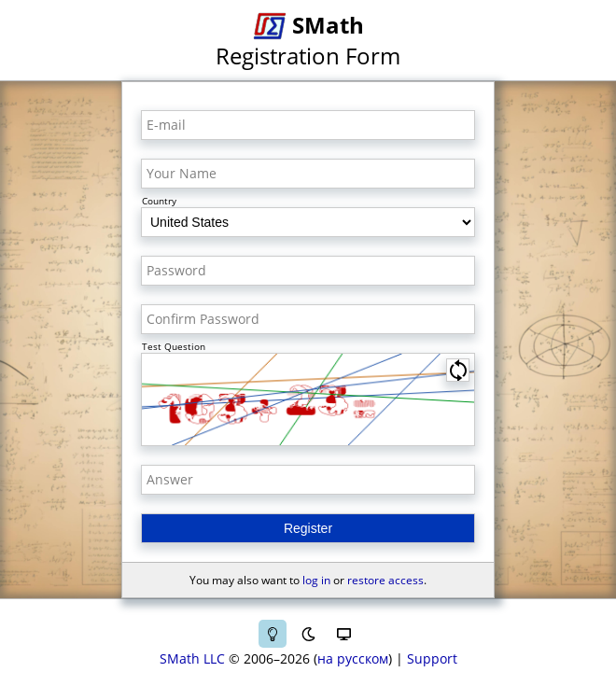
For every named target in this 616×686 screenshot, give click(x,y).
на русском (353, 658)
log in (316, 580)
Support (432, 658)
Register (308, 528)
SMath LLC (192, 658)
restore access (385, 580)
